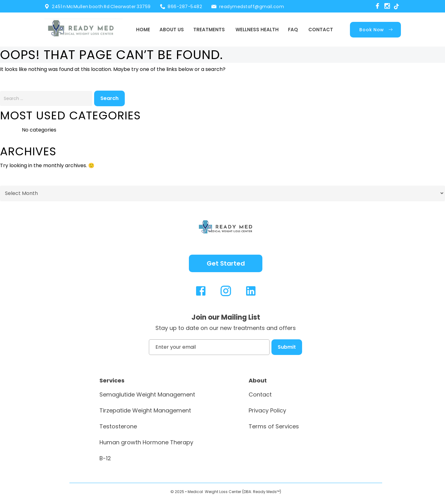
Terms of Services (274, 426)
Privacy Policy (267, 410)
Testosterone (118, 426)
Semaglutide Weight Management (147, 394)
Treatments (209, 30)
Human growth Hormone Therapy (146, 442)
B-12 (105, 458)
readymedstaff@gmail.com (252, 7)
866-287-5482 (185, 7)
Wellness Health (257, 30)
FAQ (293, 30)
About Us (172, 30)
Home (143, 30)
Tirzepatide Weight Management (145, 410)
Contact (321, 30)
